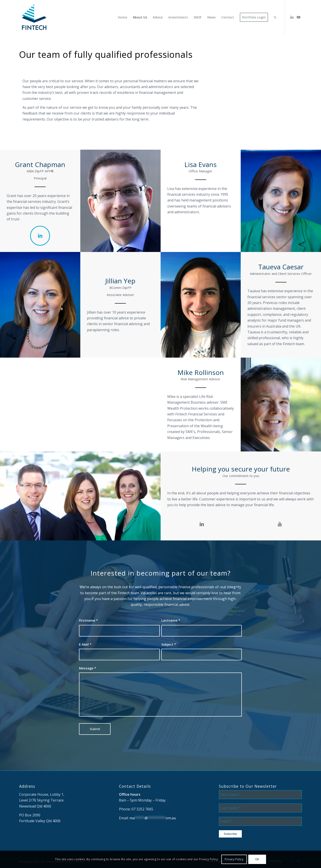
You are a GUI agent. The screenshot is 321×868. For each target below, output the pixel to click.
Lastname (171, 620)
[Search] (275, 17)
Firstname (88, 620)
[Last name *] (260, 808)
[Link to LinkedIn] (292, 17)
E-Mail (85, 644)
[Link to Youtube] (299, 17)
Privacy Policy (234, 859)
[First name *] (260, 795)
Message (88, 668)
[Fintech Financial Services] (34, 17)
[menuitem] (122, 17)
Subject (169, 644)
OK (257, 859)
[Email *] (260, 821)
